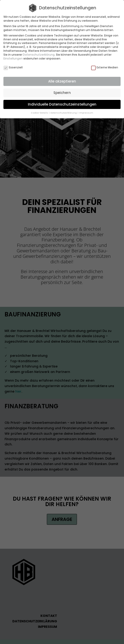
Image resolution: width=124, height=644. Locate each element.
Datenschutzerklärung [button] (64, 113)
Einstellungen (13, 58)
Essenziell (13, 68)
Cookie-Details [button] (40, 113)
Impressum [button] (86, 113)
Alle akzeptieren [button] (62, 81)
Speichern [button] (62, 93)
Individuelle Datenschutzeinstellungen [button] (62, 104)
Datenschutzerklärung (39, 55)
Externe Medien (105, 68)
